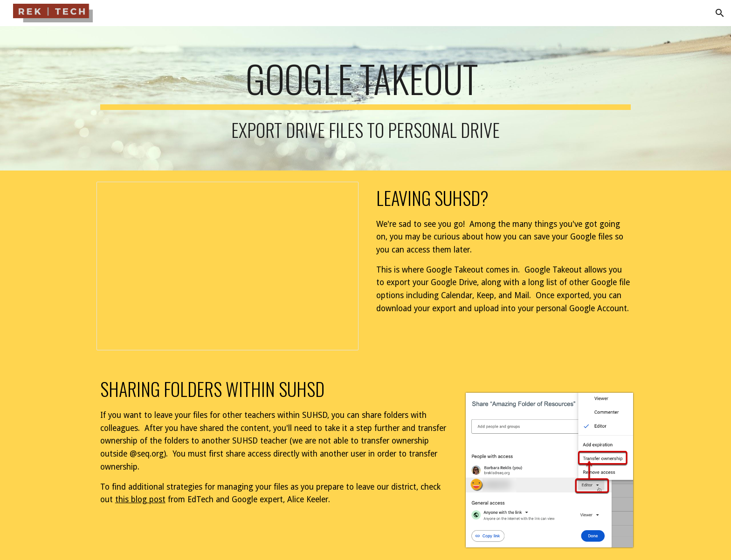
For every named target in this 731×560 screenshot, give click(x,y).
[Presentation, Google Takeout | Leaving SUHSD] (228, 266)
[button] (720, 13)
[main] (365, 98)
